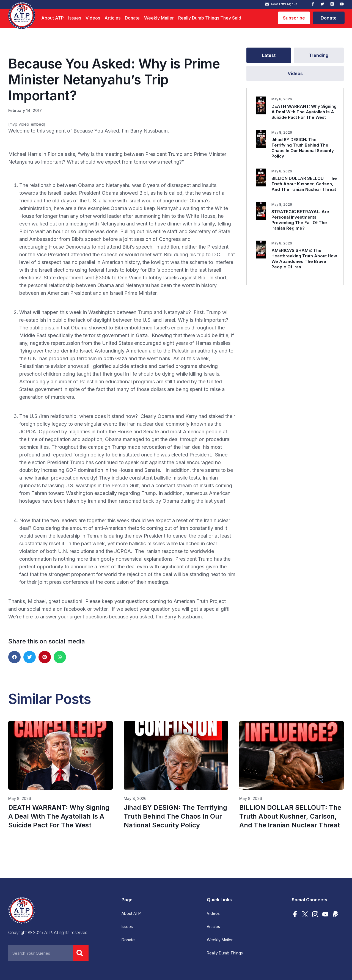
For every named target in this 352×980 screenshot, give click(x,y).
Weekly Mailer (159, 18)
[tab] (269, 55)
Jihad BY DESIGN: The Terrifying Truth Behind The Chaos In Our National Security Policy (303, 148)
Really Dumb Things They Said (210, 18)
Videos (93, 18)
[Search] (81, 953)
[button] (14, 657)
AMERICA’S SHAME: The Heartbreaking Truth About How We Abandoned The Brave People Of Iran (304, 259)
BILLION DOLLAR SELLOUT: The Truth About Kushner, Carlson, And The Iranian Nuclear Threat (304, 184)
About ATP (53, 18)
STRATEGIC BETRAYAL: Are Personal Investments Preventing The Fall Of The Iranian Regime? (300, 220)
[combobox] (41, 953)
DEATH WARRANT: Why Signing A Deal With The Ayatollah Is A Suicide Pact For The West (304, 112)
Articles (112, 18)
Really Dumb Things (225, 953)
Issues (75, 18)
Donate (132, 18)
